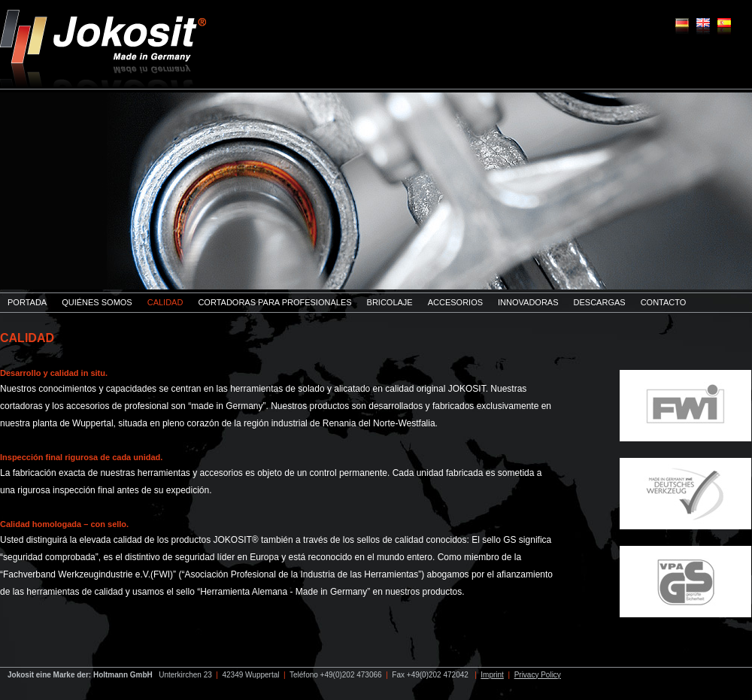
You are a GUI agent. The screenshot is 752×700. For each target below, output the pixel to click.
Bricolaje (390, 302)
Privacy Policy (538, 675)
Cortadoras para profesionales (274, 302)
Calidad (165, 302)
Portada (27, 302)
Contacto (664, 302)
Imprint (492, 675)
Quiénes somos (97, 302)
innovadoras (528, 302)
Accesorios (455, 302)
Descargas (600, 302)
